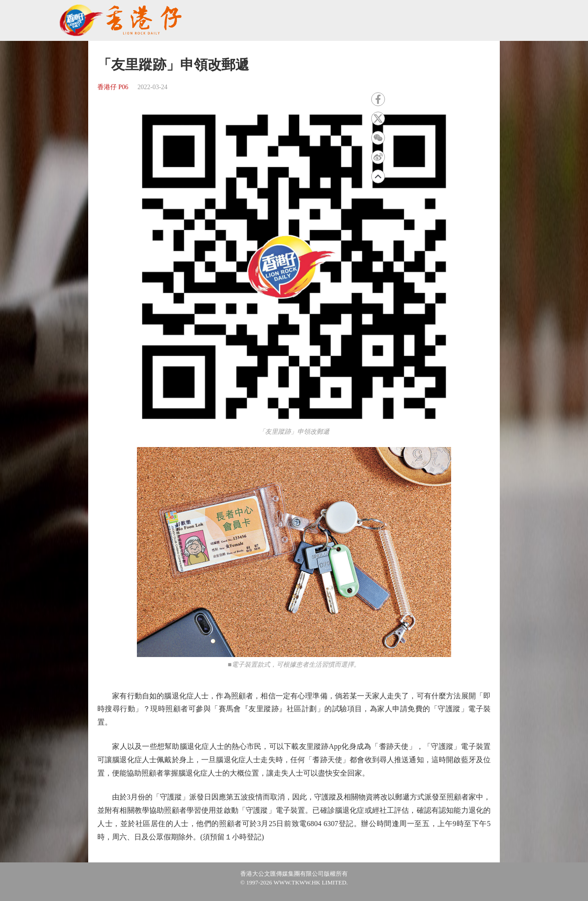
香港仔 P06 (113, 87)
